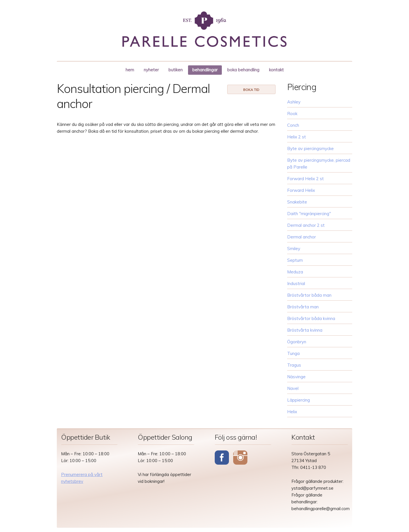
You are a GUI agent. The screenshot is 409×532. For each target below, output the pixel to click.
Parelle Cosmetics (204, 29)
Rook (292, 114)
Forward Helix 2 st (305, 179)
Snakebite (297, 202)
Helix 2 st (297, 137)
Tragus (294, 365)
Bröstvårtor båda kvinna (311, 318)
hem (130, 70)
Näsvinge (296, 377)
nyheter (151, 70)
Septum (295, 260)
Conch (293, 125)
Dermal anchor (301, 237)
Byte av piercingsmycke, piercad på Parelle (319, 164)
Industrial (296, 283)
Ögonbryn (297, 342)
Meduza (295, 272)
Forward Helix (301, 190)
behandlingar (205, 70)
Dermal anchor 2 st (306, 225)
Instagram (240, 458)
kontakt (276, 70)
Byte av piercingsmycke (310, 148)
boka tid (251, 90)
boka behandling (243, 70)
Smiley (294, 249)
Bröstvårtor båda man (309, 295)
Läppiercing (299, 400)
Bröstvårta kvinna (305, 330)
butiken (176, 70)
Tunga (293, 353)
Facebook (222, 458)
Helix (292, 412)
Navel (293, 388)
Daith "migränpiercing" (309, 214)
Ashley (294, 102)
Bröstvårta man (303, 307)
